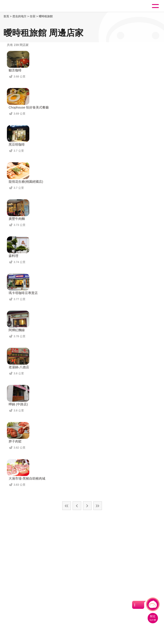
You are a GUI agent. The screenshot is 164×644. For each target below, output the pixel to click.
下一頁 (87, 506)
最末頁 (98, 506)
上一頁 (77, 506)
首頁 (6, 16)
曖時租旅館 (46, 16)
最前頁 (67, 506)
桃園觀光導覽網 (21, 6)
